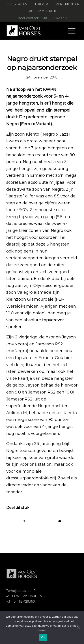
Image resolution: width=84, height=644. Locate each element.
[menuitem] (17, 4)
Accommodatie (43, 11)
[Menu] (72, 31)
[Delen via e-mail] (60, 521)
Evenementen (67, 4)
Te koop (41, 4)
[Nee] (78, 628)
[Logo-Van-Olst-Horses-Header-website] (35, 31)
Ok (43, 637)
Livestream (17, 4)
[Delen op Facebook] (24, 521)
